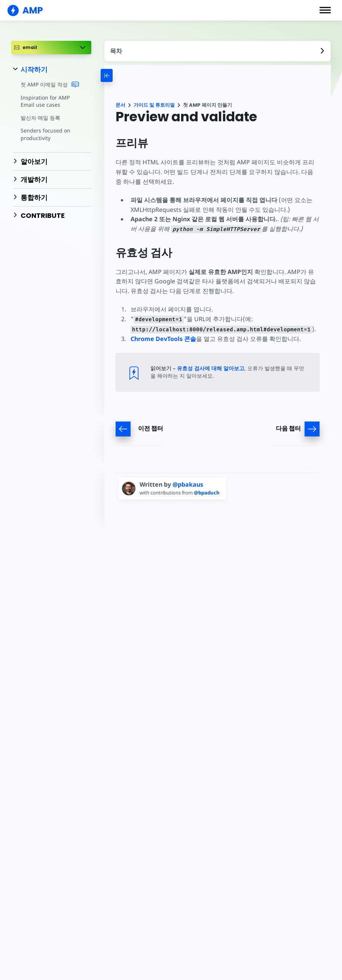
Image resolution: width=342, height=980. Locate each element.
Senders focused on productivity (45, 134)
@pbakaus (188, 484)
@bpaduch (209, 493)
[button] (325, 10)
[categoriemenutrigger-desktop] (123, 75)
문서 (120, 105)
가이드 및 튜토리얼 (154, 105)
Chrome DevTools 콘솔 (163, 339)
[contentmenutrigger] (218, 51)
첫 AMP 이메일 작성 (50, 85)
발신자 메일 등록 (40, 118)
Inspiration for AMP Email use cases (45, 101)
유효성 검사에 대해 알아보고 (211, 368)
